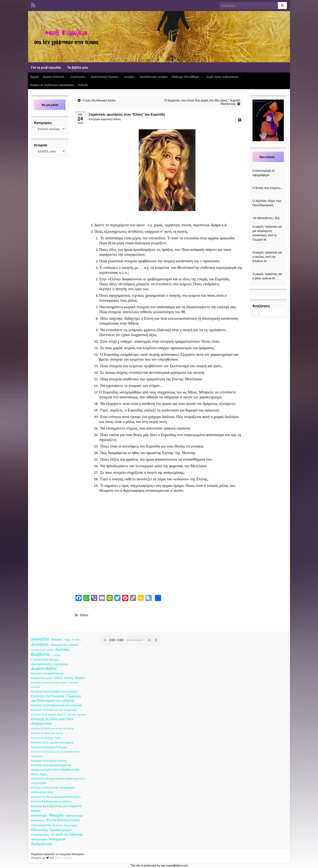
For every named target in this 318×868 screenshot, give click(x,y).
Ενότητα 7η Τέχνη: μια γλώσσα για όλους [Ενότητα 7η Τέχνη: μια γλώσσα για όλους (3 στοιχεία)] (56, 797)
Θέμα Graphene (63, 858)
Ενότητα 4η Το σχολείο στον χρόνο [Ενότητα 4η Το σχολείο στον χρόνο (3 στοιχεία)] (52, 742)
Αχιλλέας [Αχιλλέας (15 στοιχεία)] (62, 649)
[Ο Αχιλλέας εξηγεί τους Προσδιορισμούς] (268, 196)
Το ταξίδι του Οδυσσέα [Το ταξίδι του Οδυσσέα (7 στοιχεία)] (67, 834)
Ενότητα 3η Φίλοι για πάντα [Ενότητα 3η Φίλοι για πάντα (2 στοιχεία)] (47, 733)
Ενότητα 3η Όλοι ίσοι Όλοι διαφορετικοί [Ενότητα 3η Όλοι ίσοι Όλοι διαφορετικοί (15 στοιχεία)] (52, 721)
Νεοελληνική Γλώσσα (105, 77)
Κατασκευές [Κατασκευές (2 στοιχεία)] (38, 820)
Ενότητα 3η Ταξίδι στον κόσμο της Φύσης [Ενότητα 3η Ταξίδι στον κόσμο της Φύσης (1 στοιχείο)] (52, 728)
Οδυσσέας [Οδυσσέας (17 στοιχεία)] (40, 830)
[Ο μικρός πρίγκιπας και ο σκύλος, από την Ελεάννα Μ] (268, 248)
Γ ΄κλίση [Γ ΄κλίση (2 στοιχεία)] (56, 655)
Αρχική (34, 77)
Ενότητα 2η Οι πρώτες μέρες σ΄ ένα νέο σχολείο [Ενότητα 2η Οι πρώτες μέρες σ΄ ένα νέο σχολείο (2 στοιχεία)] (58, 714)
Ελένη (84, 615)
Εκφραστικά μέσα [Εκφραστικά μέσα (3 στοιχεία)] (42, 678)
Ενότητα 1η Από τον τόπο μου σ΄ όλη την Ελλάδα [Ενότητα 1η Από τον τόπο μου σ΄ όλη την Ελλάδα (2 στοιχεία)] (55, 685)
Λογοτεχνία (79, 77)
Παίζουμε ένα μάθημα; (187, 77)
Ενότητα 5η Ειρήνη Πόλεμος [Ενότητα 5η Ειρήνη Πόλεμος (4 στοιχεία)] (49, 747)
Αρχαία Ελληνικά (55, 77)
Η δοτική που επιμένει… (268, 188)
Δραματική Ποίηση (111, 119)
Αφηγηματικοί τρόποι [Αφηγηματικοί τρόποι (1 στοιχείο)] (42, 650)
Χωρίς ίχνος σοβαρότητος (223, 77)
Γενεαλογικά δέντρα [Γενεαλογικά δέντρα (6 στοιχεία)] (45, 660)
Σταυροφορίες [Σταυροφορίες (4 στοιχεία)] (40, 835)
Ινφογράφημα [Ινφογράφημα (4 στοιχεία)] (74, 816)
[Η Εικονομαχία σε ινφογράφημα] (268, 166)
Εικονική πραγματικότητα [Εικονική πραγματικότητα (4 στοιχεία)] (47, 673)
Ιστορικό (41, 145)
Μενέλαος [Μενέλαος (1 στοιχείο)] (58, 825)
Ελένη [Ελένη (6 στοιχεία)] (59, 678)
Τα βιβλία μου (78, 67)
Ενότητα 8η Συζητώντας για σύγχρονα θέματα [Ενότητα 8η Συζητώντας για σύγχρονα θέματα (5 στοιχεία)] (56, 808)
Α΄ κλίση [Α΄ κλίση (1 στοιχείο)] (76, 640)
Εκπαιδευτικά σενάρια (154, 77)
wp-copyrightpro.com (174, 866)
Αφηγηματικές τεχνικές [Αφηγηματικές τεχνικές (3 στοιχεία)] (64, 645)
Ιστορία (130, 77)
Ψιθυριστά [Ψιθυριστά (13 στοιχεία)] (57, 839)
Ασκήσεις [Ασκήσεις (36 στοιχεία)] (40, 644)
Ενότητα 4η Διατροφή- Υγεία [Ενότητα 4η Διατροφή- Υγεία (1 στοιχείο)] (46, 738)
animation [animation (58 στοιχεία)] (40, 639)
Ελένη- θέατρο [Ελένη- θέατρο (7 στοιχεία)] (75, 678)
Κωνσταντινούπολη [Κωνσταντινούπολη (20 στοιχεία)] (63, 820)
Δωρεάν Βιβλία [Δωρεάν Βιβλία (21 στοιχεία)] (44, 669)
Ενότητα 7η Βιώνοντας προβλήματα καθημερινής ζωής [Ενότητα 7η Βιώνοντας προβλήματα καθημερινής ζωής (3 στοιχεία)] (53, 790)
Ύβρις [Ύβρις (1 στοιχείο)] (67, 640)
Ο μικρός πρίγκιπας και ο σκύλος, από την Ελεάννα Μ (267, 257)
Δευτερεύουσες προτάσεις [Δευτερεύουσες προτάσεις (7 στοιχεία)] (50, 664)
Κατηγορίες (43, 123)
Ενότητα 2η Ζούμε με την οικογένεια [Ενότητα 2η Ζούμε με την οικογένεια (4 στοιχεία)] (54, 710)
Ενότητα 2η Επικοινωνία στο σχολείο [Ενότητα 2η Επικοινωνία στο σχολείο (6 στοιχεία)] (56, 705)
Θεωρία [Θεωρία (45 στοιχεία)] (56, 815)
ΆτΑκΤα (83, 85)
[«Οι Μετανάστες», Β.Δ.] (268, 214)
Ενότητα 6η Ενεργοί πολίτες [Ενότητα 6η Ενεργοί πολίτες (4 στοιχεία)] (49, 761)
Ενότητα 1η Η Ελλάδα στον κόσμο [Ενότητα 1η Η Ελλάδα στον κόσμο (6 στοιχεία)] (54, 691)
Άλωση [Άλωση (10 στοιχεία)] (56, 639)
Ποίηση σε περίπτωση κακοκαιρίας (52, 85)
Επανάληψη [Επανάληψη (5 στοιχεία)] (39, 815)
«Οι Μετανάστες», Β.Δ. (266, 218)
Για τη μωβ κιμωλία (46, 67)
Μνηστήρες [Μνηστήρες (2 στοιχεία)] (71, 825)
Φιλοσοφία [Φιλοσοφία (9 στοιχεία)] (39, 839)
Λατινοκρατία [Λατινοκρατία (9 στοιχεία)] (41, 825)
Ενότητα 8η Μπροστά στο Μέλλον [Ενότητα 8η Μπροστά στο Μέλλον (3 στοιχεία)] (52, 802)
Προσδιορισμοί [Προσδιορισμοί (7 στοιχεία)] (61, 830)
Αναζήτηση (261, 306)
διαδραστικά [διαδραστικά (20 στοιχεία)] (42, 844)
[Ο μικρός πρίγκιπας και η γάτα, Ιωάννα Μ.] (268, 270)
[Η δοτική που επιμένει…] (268, 183)
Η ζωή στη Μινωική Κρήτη (99, 100)
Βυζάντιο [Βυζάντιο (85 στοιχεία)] (40, 654)
